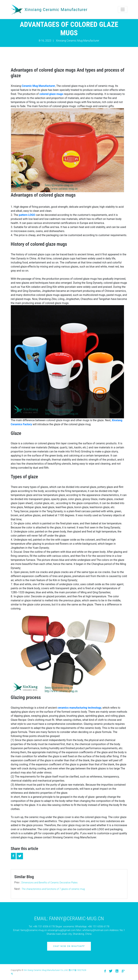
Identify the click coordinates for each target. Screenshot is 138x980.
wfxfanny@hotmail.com (96, 930)
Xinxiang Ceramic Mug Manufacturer (78, 41)
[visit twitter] (111, 971)
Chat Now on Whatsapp (69, 946)
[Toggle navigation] (123, 9)
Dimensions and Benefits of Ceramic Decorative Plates (49, 883)
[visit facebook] (105, 971)
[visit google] (123, 971)
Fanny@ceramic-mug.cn (77, 918)
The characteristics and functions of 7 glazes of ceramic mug (53, 889)
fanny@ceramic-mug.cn (34, 930)
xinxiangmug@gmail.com (62, 930)
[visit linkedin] (117, 971)
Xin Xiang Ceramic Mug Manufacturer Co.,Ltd (46, 970)
